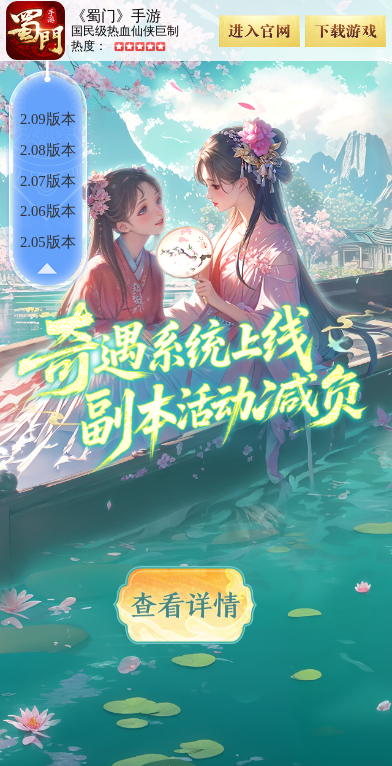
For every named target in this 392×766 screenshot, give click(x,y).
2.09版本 (48, 119)
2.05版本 (48, 242)
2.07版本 (48, 181)
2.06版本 (48, 211)
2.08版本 (48, 150)
